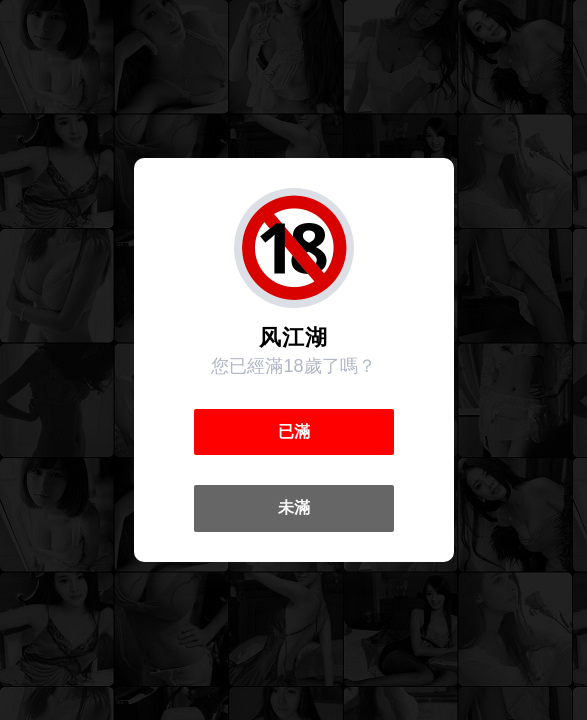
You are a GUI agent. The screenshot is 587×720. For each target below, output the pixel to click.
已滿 (294, 431)
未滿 (294, 507)
